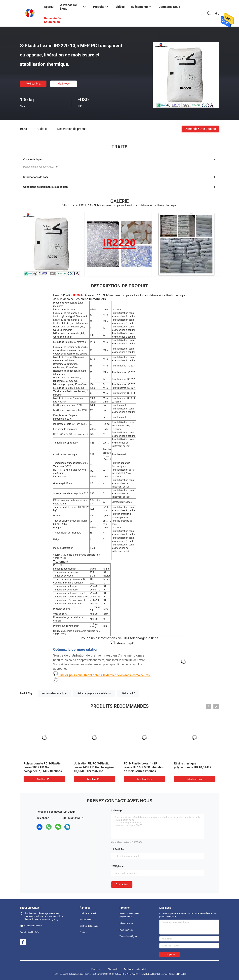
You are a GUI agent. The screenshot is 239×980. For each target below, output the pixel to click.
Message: (118, 810)
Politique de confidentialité (136, 969)
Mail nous (64, 84)
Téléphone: (118, 866)
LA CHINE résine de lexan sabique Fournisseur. (74, 974)
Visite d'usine (86, 920)
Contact (83, 932)
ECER (183, 974)
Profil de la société (88, 913)
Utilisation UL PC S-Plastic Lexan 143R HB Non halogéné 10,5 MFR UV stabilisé (94, 767)
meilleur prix (33, 84)
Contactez (122, 884)
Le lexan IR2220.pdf (124, 643)
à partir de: (119, 849)
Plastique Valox (126, 930)
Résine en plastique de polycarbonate (129, 915)
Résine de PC (128, 693)
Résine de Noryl (126, 923)
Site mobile (113, 969)
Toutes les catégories (129, 936)
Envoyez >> (170, 954)
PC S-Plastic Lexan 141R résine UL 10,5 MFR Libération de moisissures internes (144, 767)
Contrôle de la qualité (89, 926)
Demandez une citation (200, 129)
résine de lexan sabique (54, 693)
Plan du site (97, 969)
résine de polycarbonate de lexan (94, 693)
